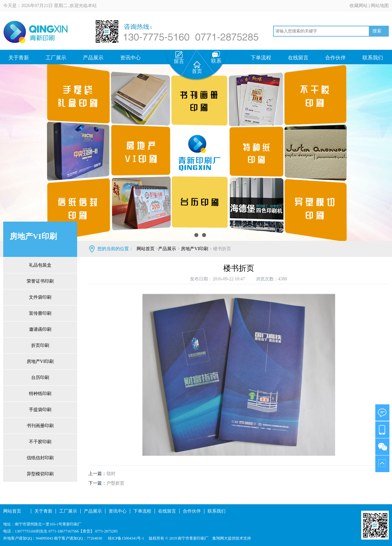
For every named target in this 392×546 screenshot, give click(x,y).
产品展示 (93, 58)
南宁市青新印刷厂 (193, 538)
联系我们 (373, 58)
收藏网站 (359, 6)
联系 (216, 57)
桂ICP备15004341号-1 (126, 538)
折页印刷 (40, 345)
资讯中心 (130, 58)
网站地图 (380, 6)
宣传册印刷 (40, 313)
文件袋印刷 (40, 297)
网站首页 (146, 249)
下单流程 (261, 58)
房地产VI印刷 (40, 361)
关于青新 (19, 58)
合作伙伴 (335, 58)
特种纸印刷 (40, 394)
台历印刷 (40, 378)
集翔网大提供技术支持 (232, 538)
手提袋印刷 (40, 410)
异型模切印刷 (40, 474)
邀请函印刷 (40, 329)
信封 (111, 474)
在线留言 (298, 58)
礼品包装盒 (40, 265)
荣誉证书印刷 (40, 281)
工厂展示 (56, 58)
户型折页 (115, 483)
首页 (197, 67)
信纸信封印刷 (40, 458)
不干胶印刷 (40, 442)
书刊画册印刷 (40, 426)
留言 (179, 57)
